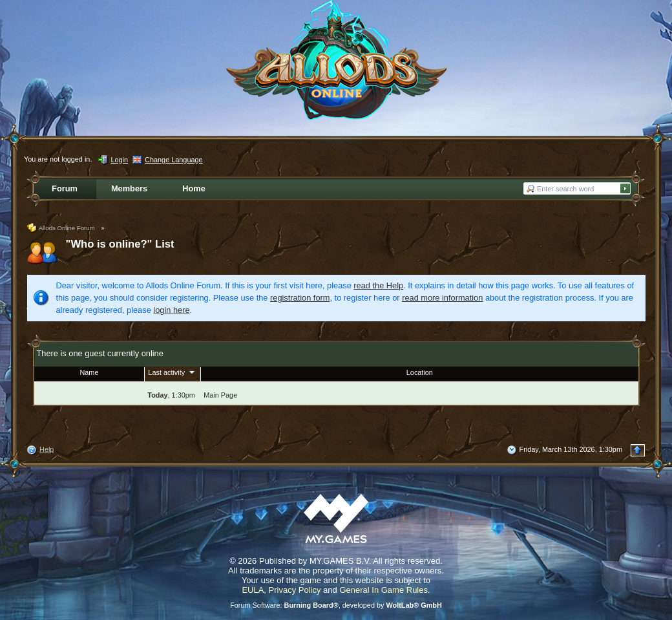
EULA (253, 590)
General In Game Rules (383, 590)
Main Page (220, 395)
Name (89, 372)
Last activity (173, 372)
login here (171, 310)
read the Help (378, 285)
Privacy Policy (295, 590)
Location (420, 372)
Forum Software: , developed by (336, 605)
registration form (300, 298)
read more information (442, 298)
